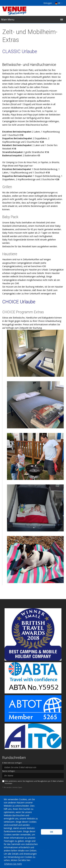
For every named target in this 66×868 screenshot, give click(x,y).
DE (58, 3)
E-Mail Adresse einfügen (12, 763)
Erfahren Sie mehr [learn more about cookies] (13, 864)
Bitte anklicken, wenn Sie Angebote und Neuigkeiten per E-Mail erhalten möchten (34, 782)
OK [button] (52, 832)
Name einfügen (9, 771)
